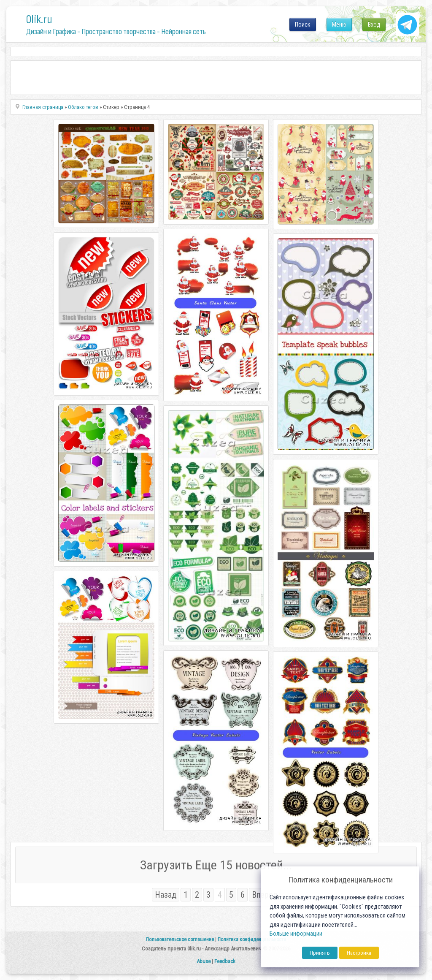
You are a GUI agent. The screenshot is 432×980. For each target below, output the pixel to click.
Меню (339, 24)
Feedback (225, 961)
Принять (320, 953)
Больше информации (296, 934)
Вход (374, 24)
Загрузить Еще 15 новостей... (216, 865)
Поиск (303, 24)
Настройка (359, 953)
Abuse (204, 961)
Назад (166, 895)
